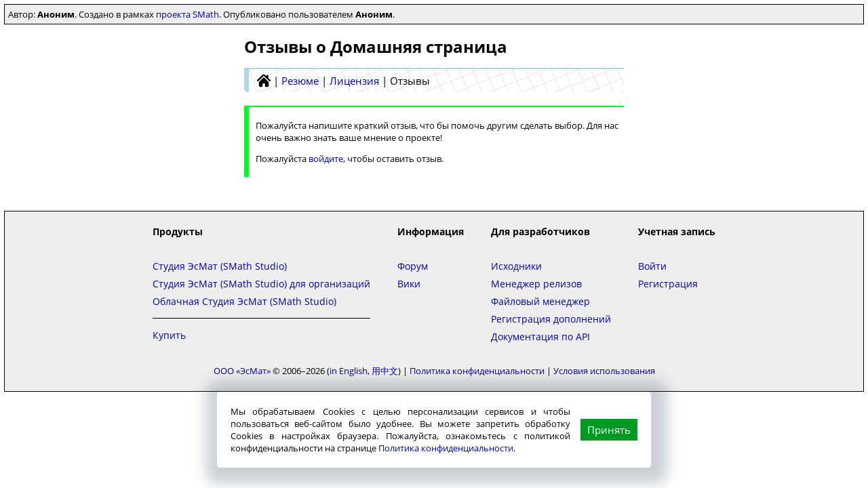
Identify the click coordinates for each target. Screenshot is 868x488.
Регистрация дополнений (551, 319)
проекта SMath (188, 14)
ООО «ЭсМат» (242, 371)
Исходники (516, 266)
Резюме (300, 81)
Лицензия (354, 81)
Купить (169, 335)
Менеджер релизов (536, 284)
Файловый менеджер (540, 301)
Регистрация (668, 284)
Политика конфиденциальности (446, 448)
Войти (652, 266)
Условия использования (604, 371)
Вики (409, 284)
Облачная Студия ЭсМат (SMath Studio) (244, 301)
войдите (326, 159)
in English (349, 371)
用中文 (385, 371)
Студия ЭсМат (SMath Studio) (220, 266)
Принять (609, 430)
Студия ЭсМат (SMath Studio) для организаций (261, 284)
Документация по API (540, 337)
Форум (413, 266)
